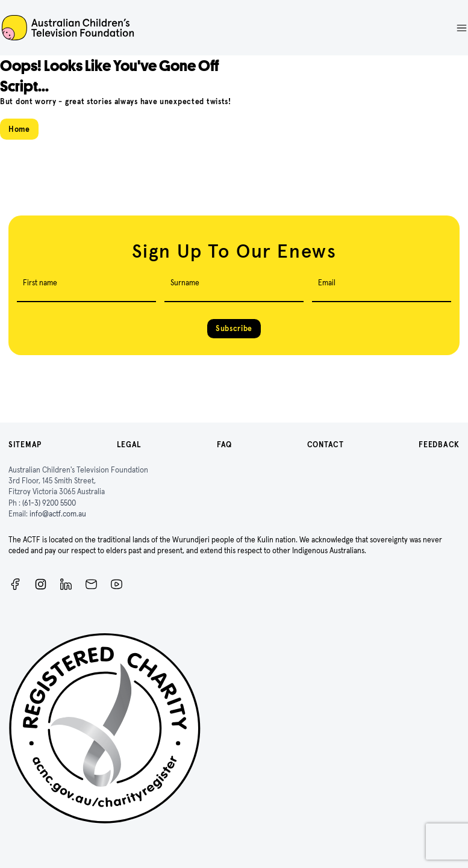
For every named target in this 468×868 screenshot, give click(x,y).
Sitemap (25, 445)
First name (40, 283)
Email (327, 283)
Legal (129, 445)
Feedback (439, 445)
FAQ (224, 445)
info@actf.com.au (58, 514)
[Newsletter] (91, 584)
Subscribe (234, 328)
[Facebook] (15, 584)
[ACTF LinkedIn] (66, 584)
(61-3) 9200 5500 (49, 503)
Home (19, 129)
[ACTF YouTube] (117, 584)
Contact (326, 445)
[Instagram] (41, 584)
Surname (185, 283)
